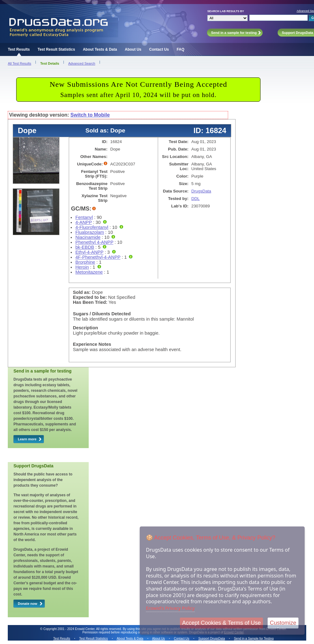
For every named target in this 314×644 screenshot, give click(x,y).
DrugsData (201, 191)
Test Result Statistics (56, 49)
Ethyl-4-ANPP (89, 252)
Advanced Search (82, 63)
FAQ (181, 49)
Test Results (19, 49)
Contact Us (159, 49)
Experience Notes (92, 344)
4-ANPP (84, 222)
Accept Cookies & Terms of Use (221, 623)
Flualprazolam (90, 232)
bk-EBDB (85, 247)
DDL (196, 199)
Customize (283, 623)
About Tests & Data (100, 49)
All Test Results (19, 63)
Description (85, 328)
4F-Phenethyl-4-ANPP (98, 257)
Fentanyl (84, 217)
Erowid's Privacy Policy (170, 608)
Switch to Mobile (90, 115)
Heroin (82, 267)
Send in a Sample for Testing (254, 639)
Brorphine (85, 262)
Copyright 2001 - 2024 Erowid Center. (69, 629)
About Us (133, 49)
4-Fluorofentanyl (92, 227)
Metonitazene (89, 272)
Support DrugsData (212, 639)
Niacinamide (88, 237)
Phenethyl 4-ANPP (94, 242)
